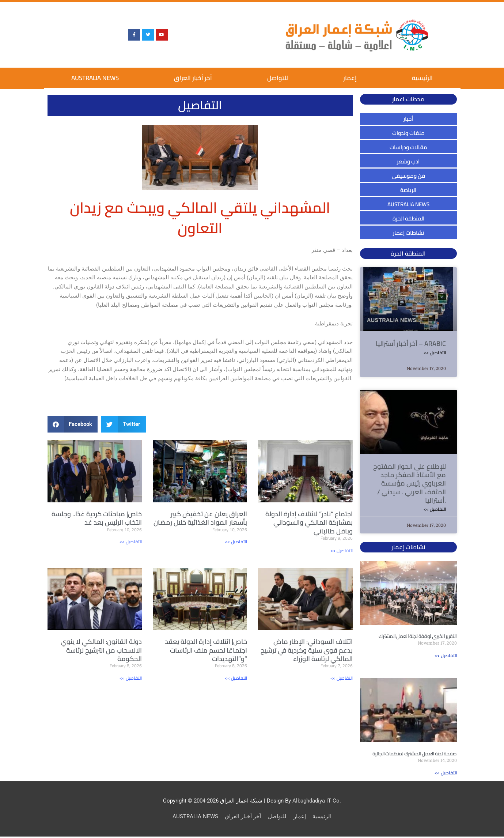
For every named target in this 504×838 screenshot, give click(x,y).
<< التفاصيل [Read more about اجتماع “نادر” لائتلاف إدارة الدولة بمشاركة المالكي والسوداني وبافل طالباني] (342, 550)
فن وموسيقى (408, 176)
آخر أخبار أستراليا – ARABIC (411, 343)
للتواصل (278, 78)
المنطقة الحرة (408, 218)
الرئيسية (422, 78)
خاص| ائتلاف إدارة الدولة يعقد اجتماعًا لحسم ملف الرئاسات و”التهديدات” (206, 650)
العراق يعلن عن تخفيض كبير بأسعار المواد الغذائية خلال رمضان (200, 518)
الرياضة (408, 190)
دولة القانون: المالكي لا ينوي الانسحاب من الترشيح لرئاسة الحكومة (101, 650)
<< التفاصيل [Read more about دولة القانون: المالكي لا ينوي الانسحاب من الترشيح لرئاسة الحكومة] (131, 678)
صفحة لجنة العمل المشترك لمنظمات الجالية (414, 755)
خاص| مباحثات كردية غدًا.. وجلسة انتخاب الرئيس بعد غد (97, 518)
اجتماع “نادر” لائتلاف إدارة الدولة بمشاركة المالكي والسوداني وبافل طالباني (309, 522)
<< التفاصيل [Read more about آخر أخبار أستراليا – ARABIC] (435, 353)
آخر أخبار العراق (193, 78)
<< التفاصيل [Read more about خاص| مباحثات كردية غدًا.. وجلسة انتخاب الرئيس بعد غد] (131, 542)
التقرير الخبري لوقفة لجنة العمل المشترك (418, 637)
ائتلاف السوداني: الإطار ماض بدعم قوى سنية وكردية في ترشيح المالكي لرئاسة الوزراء (307, 650)
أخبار (408, 119)
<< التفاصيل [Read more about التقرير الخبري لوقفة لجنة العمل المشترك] (446, 656)
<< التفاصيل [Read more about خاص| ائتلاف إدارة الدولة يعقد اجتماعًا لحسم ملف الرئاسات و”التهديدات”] (236, 678)
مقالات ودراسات (408, 147)
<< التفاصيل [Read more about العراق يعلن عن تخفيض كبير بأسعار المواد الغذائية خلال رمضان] (236, 542)
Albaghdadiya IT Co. (317, 802)
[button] (73, 424)
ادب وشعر (408, 161)
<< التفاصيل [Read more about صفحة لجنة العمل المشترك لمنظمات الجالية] (446, 774)
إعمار (350, 78)
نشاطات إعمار (408, 233)
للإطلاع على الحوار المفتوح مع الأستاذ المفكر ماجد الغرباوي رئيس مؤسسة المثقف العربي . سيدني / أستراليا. (410, 484)
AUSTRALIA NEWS (95, 78)
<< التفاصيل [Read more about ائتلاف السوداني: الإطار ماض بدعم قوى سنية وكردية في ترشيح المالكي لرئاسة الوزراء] (342, 678)
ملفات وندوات (408, 133)
